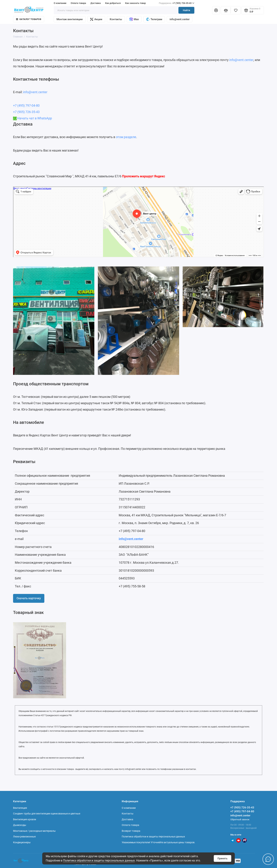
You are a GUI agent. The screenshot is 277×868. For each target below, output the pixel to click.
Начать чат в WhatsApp (35, 118)
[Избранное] (236, 10)
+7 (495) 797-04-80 (26, 105)
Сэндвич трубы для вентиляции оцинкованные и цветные (47, 814)
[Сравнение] (226, 10)
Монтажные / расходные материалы (34, 831)
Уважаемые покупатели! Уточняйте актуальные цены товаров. (158, 842)
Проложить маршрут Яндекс (144, 176)
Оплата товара (78, 3)
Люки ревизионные (24, 837)
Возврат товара (131, 831)
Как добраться (113, 3)
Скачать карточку (29, 598)
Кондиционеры (22, 842)
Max (134, 19)
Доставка (96, 3)
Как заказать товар (135, 3)
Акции (96, 19)
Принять (223, 858)
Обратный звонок (240, 819)
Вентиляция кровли (25, 819)
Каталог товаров (29, 19)
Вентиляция (20, 808)
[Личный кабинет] (216, 10)
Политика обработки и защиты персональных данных (99, 860)
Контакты (116, 19)
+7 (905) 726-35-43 (177, 3)
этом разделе (126, 137)
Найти (186, 10)
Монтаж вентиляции (70, 19)
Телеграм (154, 19)
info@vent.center (180, 19)
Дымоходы (20, 825)
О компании (60, 3)
